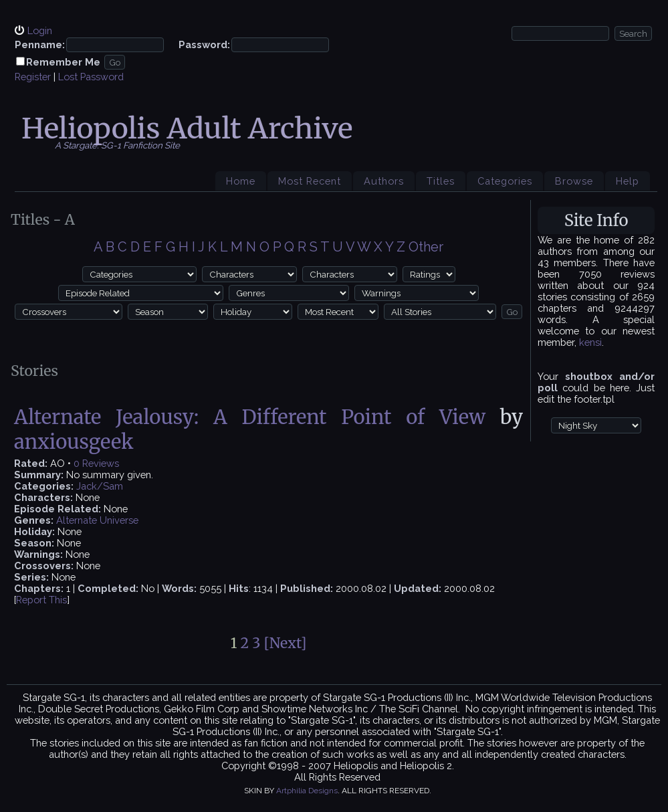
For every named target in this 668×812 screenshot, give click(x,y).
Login (40, 30)
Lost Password (91, 77)
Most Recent (310, 181)
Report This (41, 600)
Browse (574, 181)
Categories (505, 181)
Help (628, 181)
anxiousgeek (74, 442)
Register (33, 77)
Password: (204, 44)
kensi (590, 342)
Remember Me (63, 62)
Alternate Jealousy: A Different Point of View (250, 417)
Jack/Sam (100, 486)
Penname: (40, 44)
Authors (384, 181)
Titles (441, 181)
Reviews (101, 463)
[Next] (286, 643)
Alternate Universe (97, 520)
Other (426, 247)
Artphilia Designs (307, 791)
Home (241, 181)
